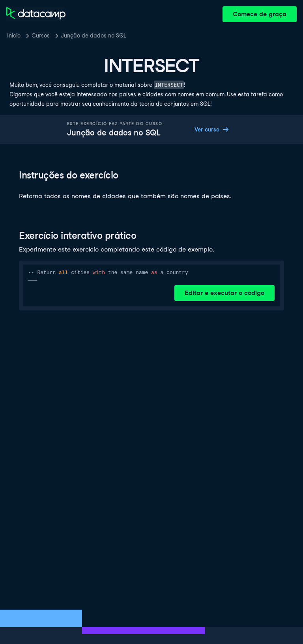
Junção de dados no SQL (94, 36)
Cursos (41, 36)
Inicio (14, 36)
